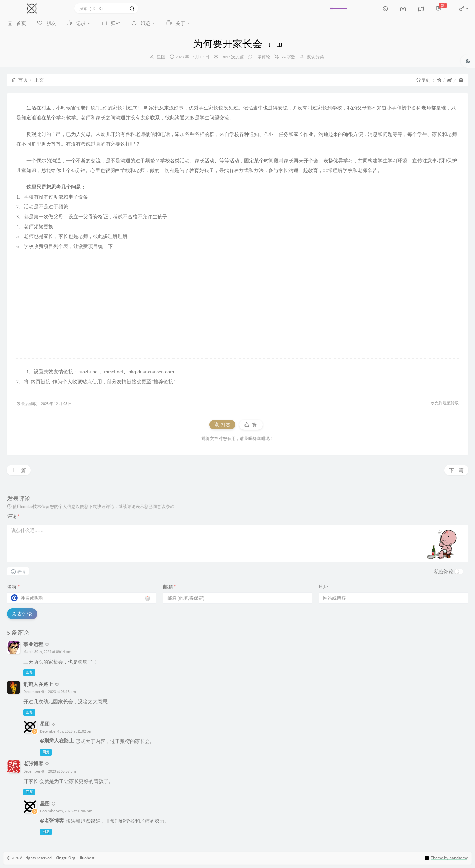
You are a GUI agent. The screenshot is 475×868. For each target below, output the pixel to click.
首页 (20, 80)
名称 (13, 587)
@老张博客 (52, 820)
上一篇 (19, 470)
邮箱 (169, 587)
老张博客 (33, 764)
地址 (324, 587)
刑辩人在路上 (38, 684)
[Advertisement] (237, 305)
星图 (161, 57)
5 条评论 (262, 57)
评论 (13, 516)
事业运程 (33, 644)
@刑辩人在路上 (57, 741)
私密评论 (444, 571)
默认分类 (315, 57)
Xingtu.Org (65, 858)
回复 (29, 672)
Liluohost (86, 858)
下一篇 (456, 470)
